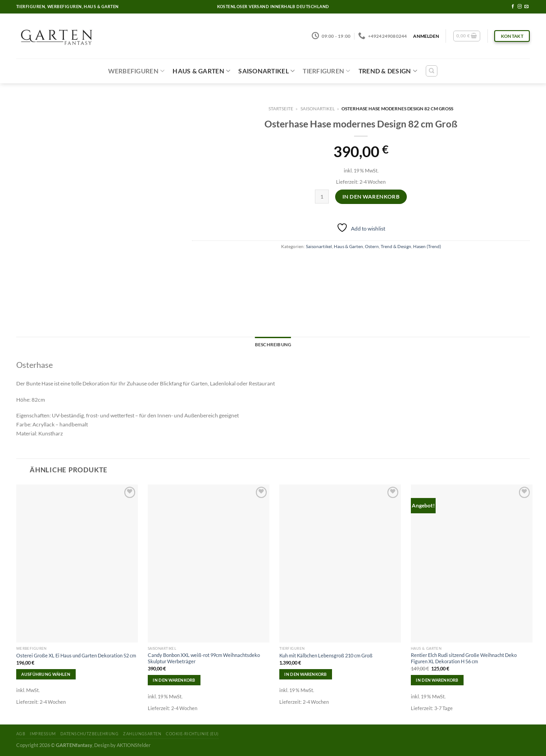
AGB (21, 734)
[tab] (273, 345)
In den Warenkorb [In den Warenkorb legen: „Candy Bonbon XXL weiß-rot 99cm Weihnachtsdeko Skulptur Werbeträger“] (174, 680)
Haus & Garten (201, 71)
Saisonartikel (266, 71)
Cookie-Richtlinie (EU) (192, 734)
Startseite (281, 109)
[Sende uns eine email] (526, 7)
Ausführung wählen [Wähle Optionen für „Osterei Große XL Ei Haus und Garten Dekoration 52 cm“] (46, 674)
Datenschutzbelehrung (89, 734)
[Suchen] (432, 71)
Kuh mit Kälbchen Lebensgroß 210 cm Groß (326, 655)
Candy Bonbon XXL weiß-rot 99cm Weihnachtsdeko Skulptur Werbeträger (204, 658)
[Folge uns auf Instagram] (520, 7)
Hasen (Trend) (427, 246)
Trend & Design (388, 71)
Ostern (372, 246)
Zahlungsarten (142, 734)
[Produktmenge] (322, 197)
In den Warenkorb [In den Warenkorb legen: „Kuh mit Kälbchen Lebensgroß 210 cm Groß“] (305, 674)
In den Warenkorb (371, 197)
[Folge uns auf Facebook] (513, 7)
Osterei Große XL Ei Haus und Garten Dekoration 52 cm (76, 655)
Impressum (43, 734)
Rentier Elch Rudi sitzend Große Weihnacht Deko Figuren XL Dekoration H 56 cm (464, 658)
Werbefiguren (136, 71)
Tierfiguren (326, 71)
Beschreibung (273, 344)
